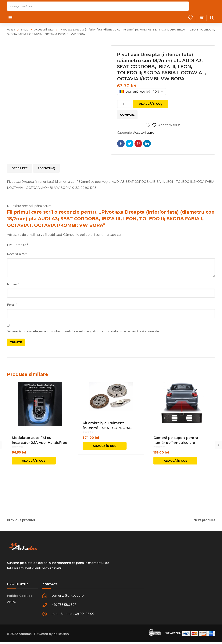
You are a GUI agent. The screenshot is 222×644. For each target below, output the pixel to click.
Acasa (11, 30)
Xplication (61, 637)
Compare (127, 115)
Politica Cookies (20, 599)
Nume (13, 284)
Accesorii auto (44, 30)
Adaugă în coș (151, 104)
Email (12, 305)
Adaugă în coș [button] (34, 483)
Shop (25, 30)
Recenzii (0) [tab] (46, 168)
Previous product (21, 519)
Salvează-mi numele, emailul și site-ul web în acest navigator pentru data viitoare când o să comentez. (84, 331)
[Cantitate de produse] (125, 104)
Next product (204, 519)
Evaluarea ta (18, 245)
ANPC (12, 605)
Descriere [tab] (20, 168)
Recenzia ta (17, 254)
